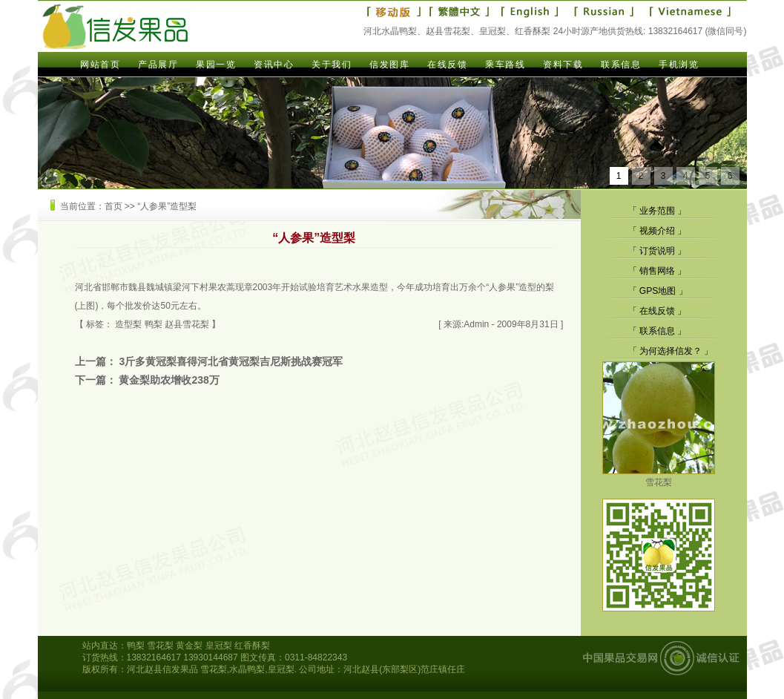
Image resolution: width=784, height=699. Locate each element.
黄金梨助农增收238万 (169, 380)
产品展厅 (158, 65)
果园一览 (216, 65)
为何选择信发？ (671, 351)
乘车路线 (505, 65)
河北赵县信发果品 (162, 669)
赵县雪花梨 (187, 324)
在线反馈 (447, 65)
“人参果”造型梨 (167, 206)
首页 (113, 206)
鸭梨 (154, 324)
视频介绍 (657, 231)
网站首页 (100, 65)
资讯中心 (274, 65)
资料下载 (563, 65)
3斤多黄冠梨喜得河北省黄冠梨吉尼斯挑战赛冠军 (231, 361)
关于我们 (332, 65)
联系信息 (621, 65)
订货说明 (657, 251)
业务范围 (657, 211)
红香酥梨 (252, 646)
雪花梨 (659, 477)
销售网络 (657, 271)
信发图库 (389, 65)
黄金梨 (189, 646)
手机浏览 (679, 65)
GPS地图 (658, 291)
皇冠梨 (219, 646)
